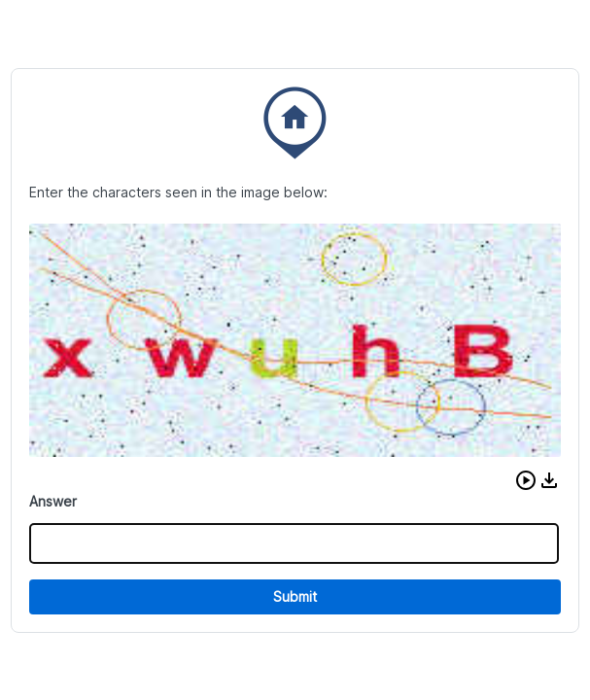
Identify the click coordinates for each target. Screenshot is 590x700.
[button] (526, 480)
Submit (295, 596)
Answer (53, 501)
